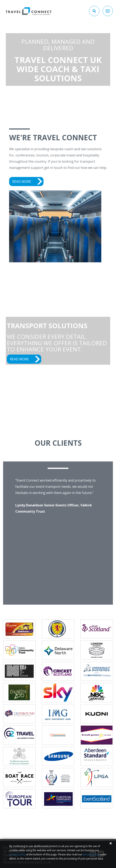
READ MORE (22, 182)
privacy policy (17, 854)
